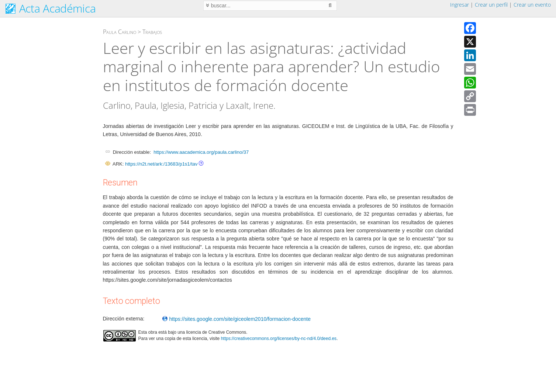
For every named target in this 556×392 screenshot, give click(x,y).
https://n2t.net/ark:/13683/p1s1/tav (161, 164)
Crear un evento (532, 5)
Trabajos (152, 32)
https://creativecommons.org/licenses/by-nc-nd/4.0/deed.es (279, 339)
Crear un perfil (491, 5)
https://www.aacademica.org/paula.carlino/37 (201, 152)
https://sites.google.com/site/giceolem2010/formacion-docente (236, 319)
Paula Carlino (120, 32)
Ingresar (460, 5)
